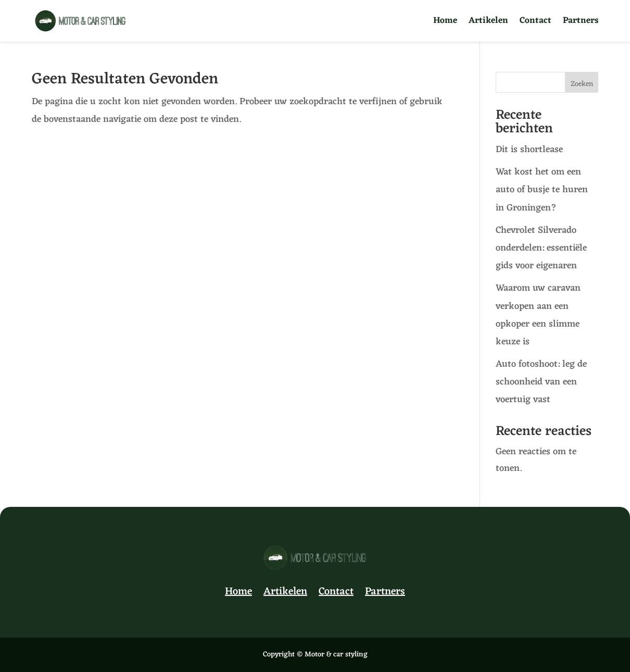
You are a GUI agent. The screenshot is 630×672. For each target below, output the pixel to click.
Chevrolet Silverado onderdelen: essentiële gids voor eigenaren (541, 248)
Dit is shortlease (531, 150)
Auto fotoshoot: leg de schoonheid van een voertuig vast (541, 382)
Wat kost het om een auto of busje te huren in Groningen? (542, 190)
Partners (581, 23)
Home (445, 23)
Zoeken (582, 84)
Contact (535, 23)
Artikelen (488, 23)
